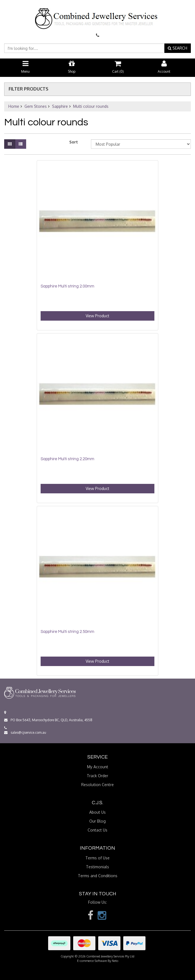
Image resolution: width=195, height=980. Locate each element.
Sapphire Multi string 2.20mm (67, 459)
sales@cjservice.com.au (25, 732)
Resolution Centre (97, 785)
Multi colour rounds (91, 106)
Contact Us (97, 830)
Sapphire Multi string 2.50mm (67, 632)
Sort (74, 142)
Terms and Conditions (98, 876)
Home (14, 106)
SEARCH (177, 48)
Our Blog (97, 821)
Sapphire (60, 106)
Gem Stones (36, 106)
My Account (98, 767)
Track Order (97, 776)
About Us (97, 812)
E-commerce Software (92, 961)
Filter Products (29, 89)
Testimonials (97, 867)
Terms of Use (97, 858)
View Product (97, 316)
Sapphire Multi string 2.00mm (67, 286)
